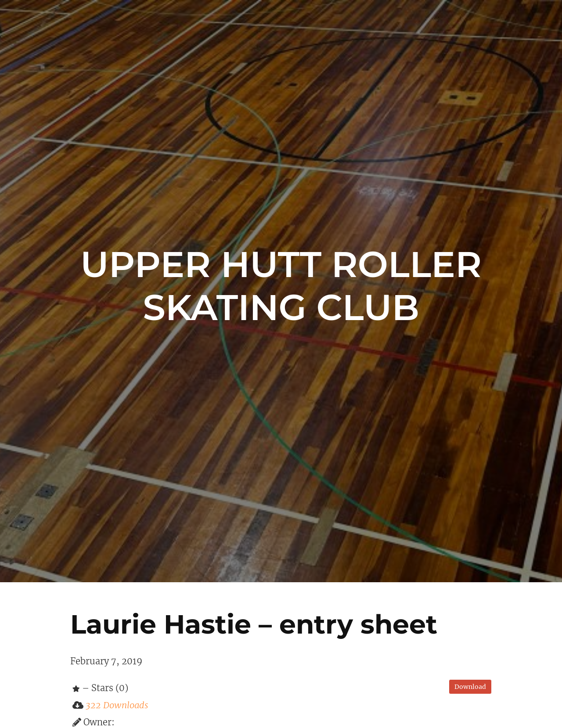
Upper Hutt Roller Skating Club (281, 286)
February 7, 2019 (106, 661)
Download (470, 687)
